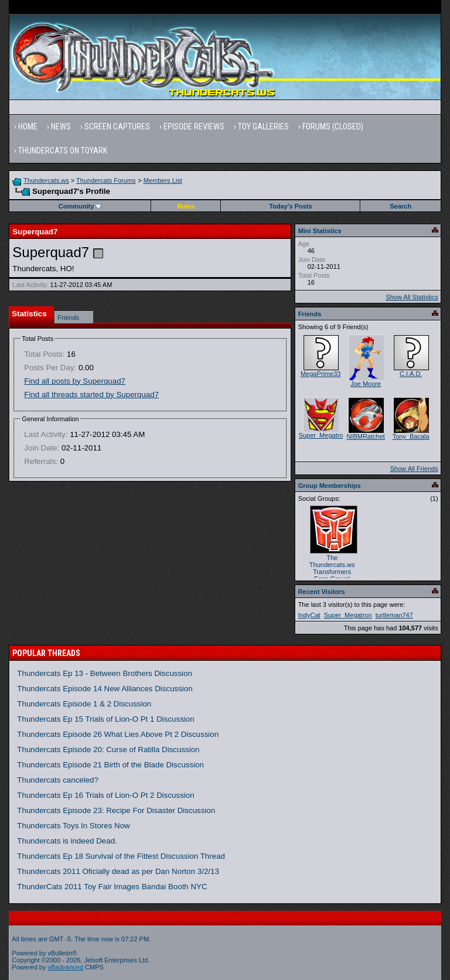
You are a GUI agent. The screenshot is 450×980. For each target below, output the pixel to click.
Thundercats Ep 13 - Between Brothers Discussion (105, 673)
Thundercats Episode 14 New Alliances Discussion (105, 689)
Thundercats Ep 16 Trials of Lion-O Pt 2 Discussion (105, 795)
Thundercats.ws (46, 180)
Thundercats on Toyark (63, 151)
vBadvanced (66, 967)
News (61, 127)
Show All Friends (414, 469)
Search (401, 206)
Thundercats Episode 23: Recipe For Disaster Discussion (116, 810)
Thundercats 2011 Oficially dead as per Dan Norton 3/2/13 (118, 871)
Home (28, 127)
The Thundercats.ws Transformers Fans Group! (332, 568)
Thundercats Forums (106, 180)
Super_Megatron (323, 435)
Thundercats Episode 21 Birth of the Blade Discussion (110, 765)
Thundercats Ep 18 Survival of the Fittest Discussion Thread (121, 856)
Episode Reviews (194, 127)
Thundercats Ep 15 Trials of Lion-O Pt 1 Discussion (105, 719)
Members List (163, 180)
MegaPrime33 (321, 374)
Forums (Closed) (333, 127)
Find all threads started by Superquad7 (91, 395)
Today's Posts (290, 206)
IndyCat (309, 615)
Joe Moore (366, 384)
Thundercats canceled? (58, 780)
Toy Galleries (263, 127)
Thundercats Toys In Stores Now (73, 826)
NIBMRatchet (365, 436)
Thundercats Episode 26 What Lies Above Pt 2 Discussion (118, 734)
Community (81, 206)
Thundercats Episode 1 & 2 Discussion (84, 704)
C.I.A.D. (411, 374)
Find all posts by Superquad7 (75, 381)
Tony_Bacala (411, 436)
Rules (186, 206)
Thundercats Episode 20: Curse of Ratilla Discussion (108, 749)
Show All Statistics (412, 297)
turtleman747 (394, 615)
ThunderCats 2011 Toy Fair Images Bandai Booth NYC (112, 887)
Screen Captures (117, 127)
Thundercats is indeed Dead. (67, 841)
